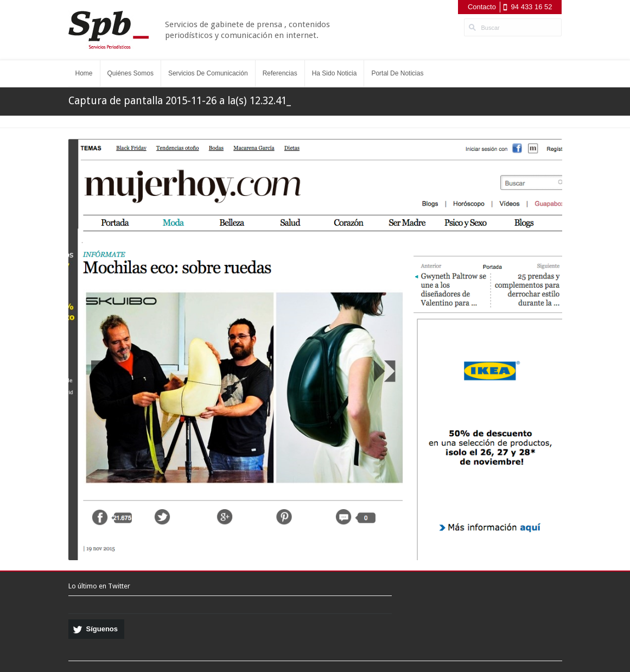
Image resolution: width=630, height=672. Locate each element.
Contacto (482, 7)
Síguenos (102, 629)
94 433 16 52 (532, 7)
